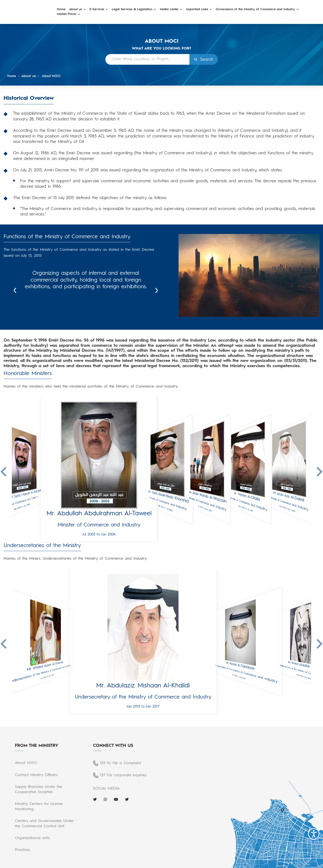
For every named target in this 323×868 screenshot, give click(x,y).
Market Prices (67, 14)
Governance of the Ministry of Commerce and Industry (255, 9)
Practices (22, 850)
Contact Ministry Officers (36, 775)
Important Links (197, 9)
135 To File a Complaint (121, 763)
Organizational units (32, 838)
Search (207, 59)
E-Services (97, 9)
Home (61, 9)
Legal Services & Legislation (132, 9)
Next (157, 290)
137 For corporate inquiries (123, 775)
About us (76, 9)
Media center (169, 9)
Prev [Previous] (15, 290)
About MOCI (52, 76)
